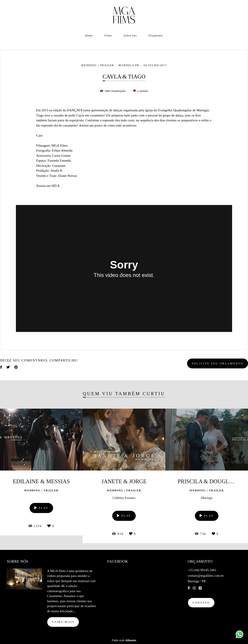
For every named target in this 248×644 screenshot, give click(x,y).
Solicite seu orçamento (218, 363)
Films (108, 36)
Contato (201, 603)
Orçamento (156, 36)
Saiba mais (63, 622)
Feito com (124, 640)
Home (89, 36)
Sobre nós (130, 36)
